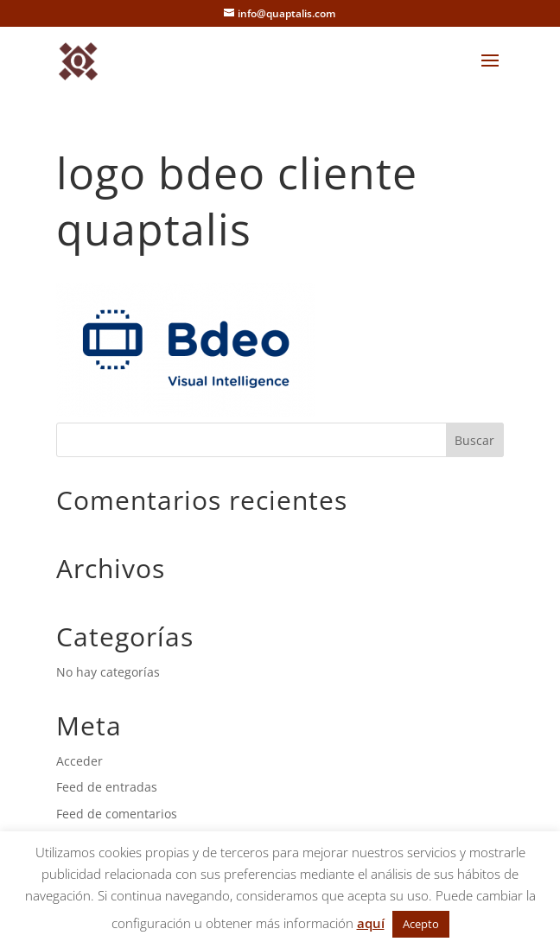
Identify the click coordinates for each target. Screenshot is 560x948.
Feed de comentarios (117, 814)
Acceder (80, 761)
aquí (371, 923)
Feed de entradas (107, 787)
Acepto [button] (421, 924)
